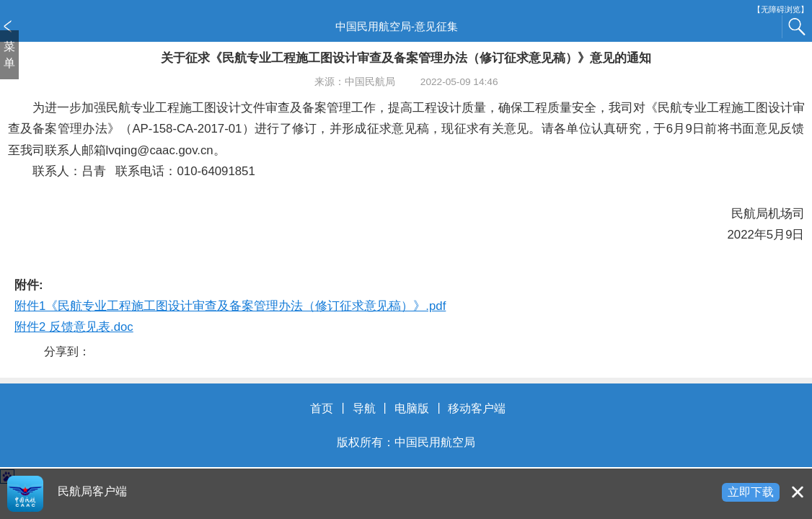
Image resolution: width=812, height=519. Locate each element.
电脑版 (412, 408)
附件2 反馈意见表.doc (74, 327)
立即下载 (751, 492)
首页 (322, 408)
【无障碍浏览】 (781, 10)
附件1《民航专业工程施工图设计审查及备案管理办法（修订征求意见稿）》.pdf (230, 306)
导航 (364, 408)
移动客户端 (477, 408)
